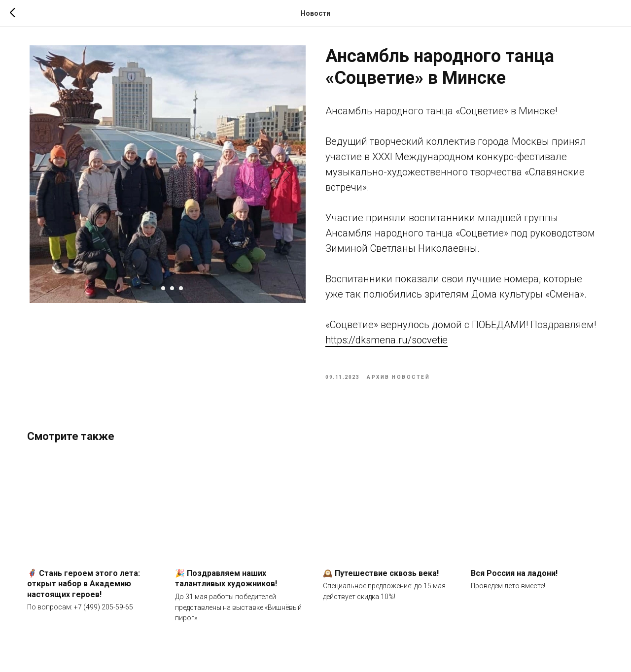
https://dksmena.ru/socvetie (386, 341)
